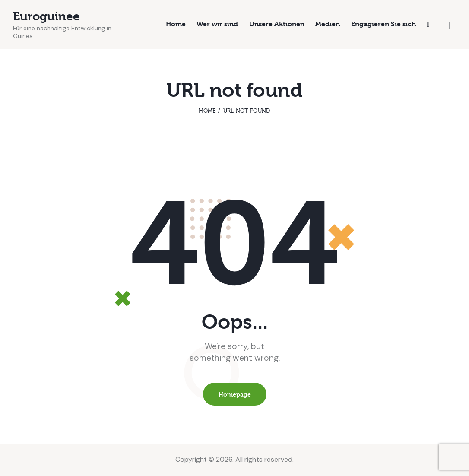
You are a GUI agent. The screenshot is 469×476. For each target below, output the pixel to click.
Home (207, 111)
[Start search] (448, 26)
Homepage (235, 394)
